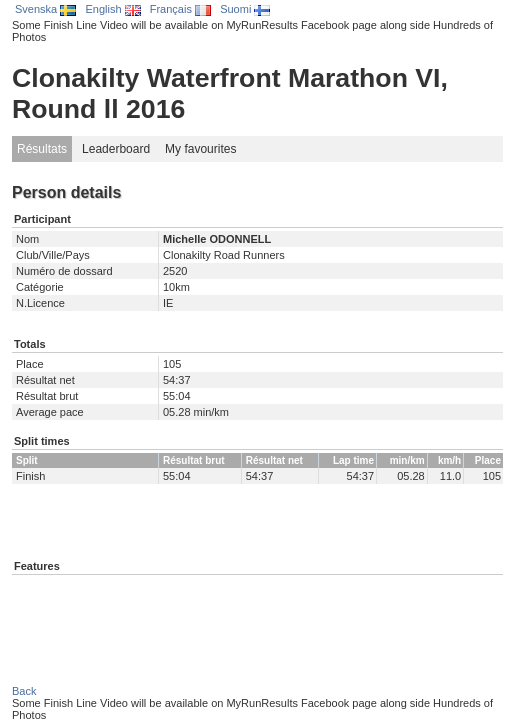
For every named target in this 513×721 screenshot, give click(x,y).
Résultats (42, 149)
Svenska (45, 9)
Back (24, 691)
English (112, 9)
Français (180, 9)
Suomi (245, 9)
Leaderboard (116, 149)
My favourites (200, 149)
